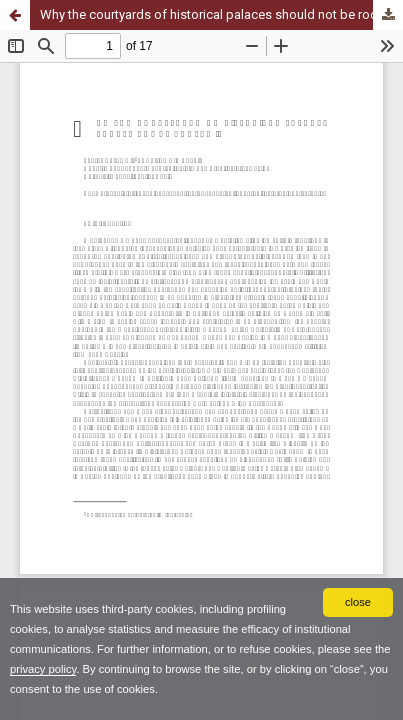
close (358, 602)
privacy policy (43, 669)
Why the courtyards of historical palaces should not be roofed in (221, 14)
